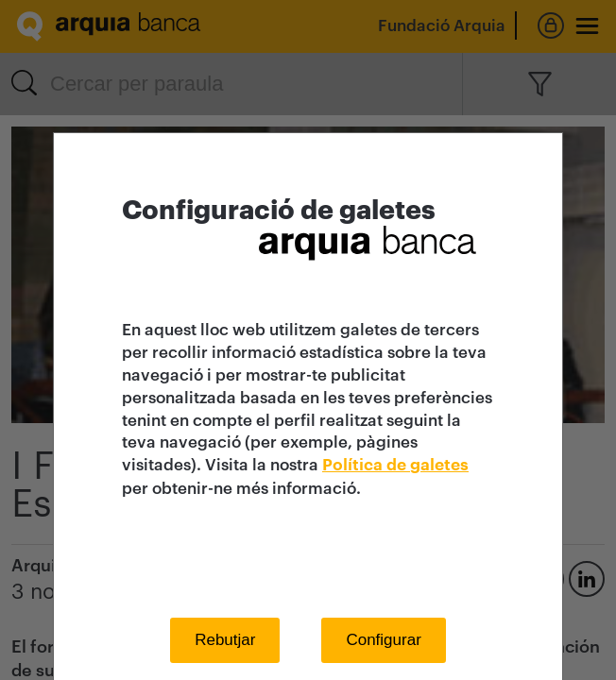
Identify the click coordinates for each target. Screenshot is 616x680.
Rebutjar (225, 640)
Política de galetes (395, 465)
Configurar (383, 640)
